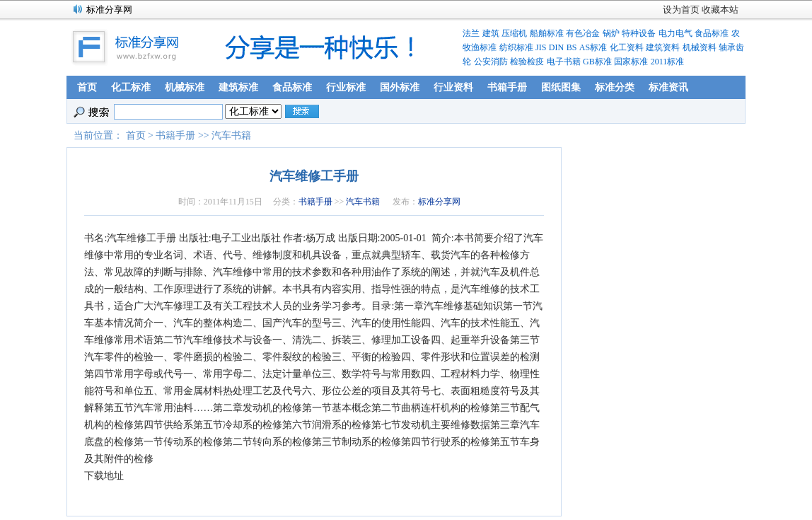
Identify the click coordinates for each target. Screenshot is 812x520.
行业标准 (346, 87)
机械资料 (700, 47)
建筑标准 (238, 87)
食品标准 (712, 33)
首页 (87, 87)
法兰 (471, 33)
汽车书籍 (231, 135)
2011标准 (668, 62)
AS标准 (593, 47)
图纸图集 (561, 87)
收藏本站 (720, 10)
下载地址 (104, 476)
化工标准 (131, 87)
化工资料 (627, 47)
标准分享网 (439, 202)
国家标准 (631, 62)
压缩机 (514, 33)
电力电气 (675, 33)
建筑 (491, 33)
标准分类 (615, 87)
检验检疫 (527, 62)
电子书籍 (564, 62)
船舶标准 (547, 33)
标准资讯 (668, 87)
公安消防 (491, 62)
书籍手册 (175, 135)
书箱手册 (507, 87)
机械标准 (185, 87)
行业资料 (453, 87)
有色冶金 (583, 33)
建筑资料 (663, 47)
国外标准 (400, 87)
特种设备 (639, 33)
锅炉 (611, 33)
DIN (556, 47)
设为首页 (681, 10)
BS (572, 47)
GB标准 (597, 62)
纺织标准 (516, 47)
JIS (541, 47)
